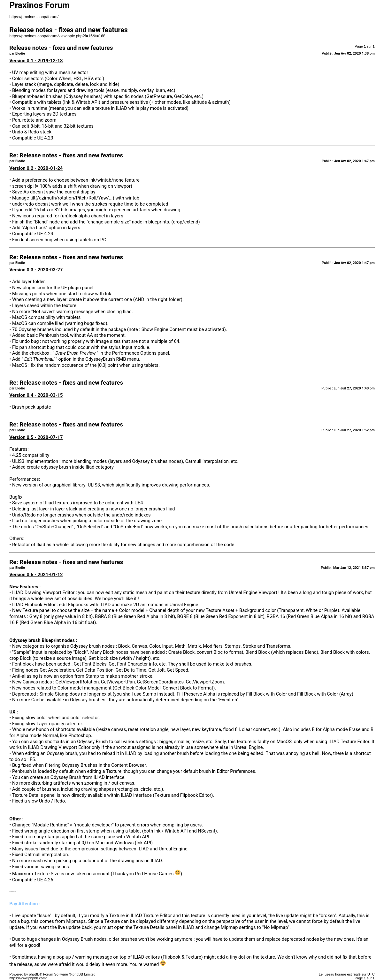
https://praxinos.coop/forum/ (34, 17)
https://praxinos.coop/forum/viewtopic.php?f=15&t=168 (57, 36)
